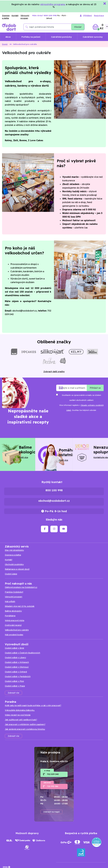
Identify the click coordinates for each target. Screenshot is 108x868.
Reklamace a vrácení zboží (17, 569)
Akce (8, 37)
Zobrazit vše (13, 693)
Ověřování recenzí (13, 625)
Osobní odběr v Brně (14, 648)
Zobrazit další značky (54, 371)
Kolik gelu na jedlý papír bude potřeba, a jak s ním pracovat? (33, 705)
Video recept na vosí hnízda (18, 715)
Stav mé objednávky (14, 550)
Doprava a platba (6, 17)
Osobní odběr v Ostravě (16, 672)
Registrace (99, 15)
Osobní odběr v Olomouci (17, 667)
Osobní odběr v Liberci (15, 658)
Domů (5, 44)
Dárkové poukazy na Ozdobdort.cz (21, 587)
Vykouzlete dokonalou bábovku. (20, 710)
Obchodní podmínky (14, 564)
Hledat (78, 27)
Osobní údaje (11, 574)
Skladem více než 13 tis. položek (20, 606)
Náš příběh (10, 602)
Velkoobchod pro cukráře (17, 630)
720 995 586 (53, 786)
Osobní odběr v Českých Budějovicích (22, 653)
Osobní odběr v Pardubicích (18, 677)
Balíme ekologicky (13, 611)
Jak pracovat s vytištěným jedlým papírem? (25, 724)
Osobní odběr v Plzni (14, 681)
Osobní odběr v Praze (15, 686)
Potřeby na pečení (31, 37)
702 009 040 (53, 774)
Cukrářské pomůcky (61, 37)
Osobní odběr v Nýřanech (17, 662)
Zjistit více (23, 457)
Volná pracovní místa (15, 620)
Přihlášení (86, 16)
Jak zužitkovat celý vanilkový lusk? (21, 720)
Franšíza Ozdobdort (14, 592)
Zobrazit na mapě (51, 812)
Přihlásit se (95, 388)
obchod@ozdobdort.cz (54, 501)
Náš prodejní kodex (14, 635)
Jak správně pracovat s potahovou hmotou (25, 729)
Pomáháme (10, 616)
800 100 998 (54, 490)
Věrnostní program (25, 17)
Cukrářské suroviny (93, 37)
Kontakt (15, 15)
